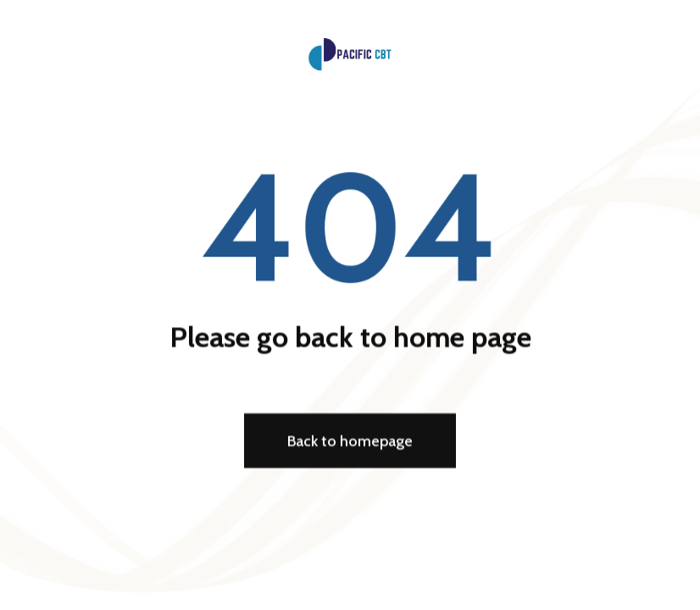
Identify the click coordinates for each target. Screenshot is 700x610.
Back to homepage (350, 441)
